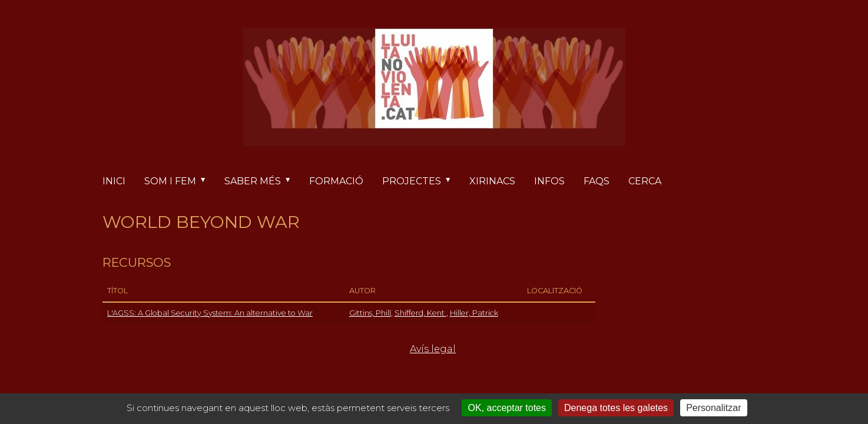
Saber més (262, 181)
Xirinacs (492, 181)
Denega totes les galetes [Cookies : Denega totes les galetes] (616, 408)
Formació (336, 181)
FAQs (597, 181)
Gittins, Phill (370, 313)
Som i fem (180, 181)
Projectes (421, 181)
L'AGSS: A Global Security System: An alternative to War (210, 313)
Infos (549, 181)
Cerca (645, 181)
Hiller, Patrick (474, 313)
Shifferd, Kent (420, 313)
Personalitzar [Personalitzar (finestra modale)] (713, 408)
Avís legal (433, 349)
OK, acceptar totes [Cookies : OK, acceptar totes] (507, 408)
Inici (114, 181)
